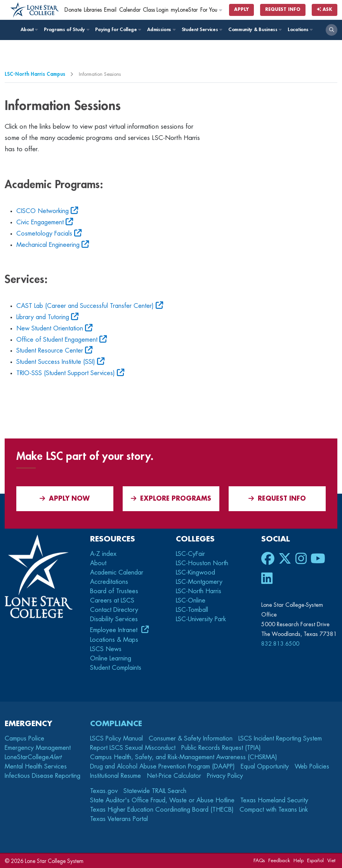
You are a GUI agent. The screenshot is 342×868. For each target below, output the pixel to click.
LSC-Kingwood (195, 573)
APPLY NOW (65, 499)
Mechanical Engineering (48, 245)
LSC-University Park (201, 619)
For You (212, 10)
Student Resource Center (50, 351)
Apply (241, 10)
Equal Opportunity (265, 767)
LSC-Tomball (192, 610)
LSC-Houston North (202, 563)
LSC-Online (191, 601)
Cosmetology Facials (44, 234)
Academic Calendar (117, 573)
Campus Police (24, 739)
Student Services (202, 30)
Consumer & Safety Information (191, 739)
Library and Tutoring (43, 317)
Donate (73, 10)
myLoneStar (184, 10)
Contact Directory (114, 610)
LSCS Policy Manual (116, 739)
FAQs (259, 860)
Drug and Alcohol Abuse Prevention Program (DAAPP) (162, 767)
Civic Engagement (40, 222)
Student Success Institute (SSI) (56, 362)
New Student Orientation (50, 328)
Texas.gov (104, 791)
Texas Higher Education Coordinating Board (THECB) (162, 810)
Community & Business (255, 30)
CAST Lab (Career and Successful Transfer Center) (85, 306)
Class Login (156, 10)
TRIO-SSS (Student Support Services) (66, 373)
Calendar (130, 10)
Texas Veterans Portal (119, 819)
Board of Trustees (114, 591)
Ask (325, 10)
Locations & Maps (114, 640)
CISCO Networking (43, 211)
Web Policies (312, 767)
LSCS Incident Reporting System (280, 739)
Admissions (161, 30)
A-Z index (103, 554)
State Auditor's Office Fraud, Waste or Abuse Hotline (162, 800)
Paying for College (118, 30)
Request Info (283, 10)
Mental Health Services (36, 767)
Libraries (93, 10)
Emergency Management (38, 748)
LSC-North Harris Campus (35, 74)
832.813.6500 (280, 644)
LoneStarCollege (33, 757)
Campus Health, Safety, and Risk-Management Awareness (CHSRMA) (184, 757)
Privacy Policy (225, 776)
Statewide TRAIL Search (155, 791)
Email (110, 10)
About (29, 30)
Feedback (279, 860)
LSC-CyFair (190, 554)
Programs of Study (66, 30)
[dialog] (319, 845)
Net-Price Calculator (174, 776)
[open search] (332, 30)
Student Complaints (116, 668)
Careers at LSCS (112, 601)
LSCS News (106, 649)
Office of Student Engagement (57, 340)
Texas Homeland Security (274, 800)
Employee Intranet (115, 630)
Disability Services (114, 619)
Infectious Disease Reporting (43, 776)
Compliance (116, 724)
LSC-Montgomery (199, 582)
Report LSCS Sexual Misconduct (133, 748)
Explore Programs (171, 499)
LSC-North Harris (199, 591)
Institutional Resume (115, 776)
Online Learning (111, 658)
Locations (300, 30)
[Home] (35, 10)
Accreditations (109, 582)
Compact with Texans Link (274, 810)
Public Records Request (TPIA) (221, 748)
